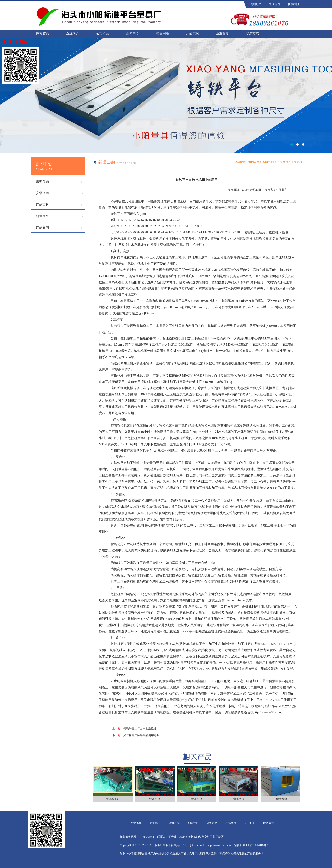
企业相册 (222, 33)
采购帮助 (42, 181)
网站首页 (43, 33)
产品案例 (193, 33)
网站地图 (256, 4)
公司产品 (103, 33)
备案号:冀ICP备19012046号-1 (251, 845)
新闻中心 (133, 33)
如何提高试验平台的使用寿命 (141, 735)
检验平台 (250, 233)
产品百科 (42, 205)
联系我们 (293, 4)
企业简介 (73, 33)
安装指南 (42, 193)
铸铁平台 (116, 201)
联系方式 (252, 33)
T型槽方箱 (280, 799)
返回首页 (275, 4)
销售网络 (163, 33)
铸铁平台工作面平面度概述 (140, 728)
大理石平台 (113, 799)
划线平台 (239, 799)
